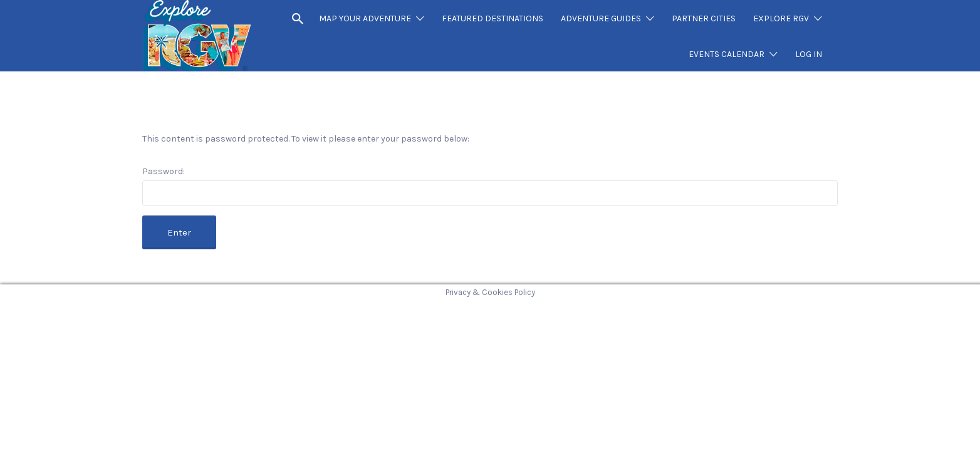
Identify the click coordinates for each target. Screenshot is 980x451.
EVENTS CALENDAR (727, 54)
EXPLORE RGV (781, 18)
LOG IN (809, 54)
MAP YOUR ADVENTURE (365, 18)
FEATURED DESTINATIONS (493, 18)
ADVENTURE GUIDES (601, 18)
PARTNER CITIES (704, 18)
